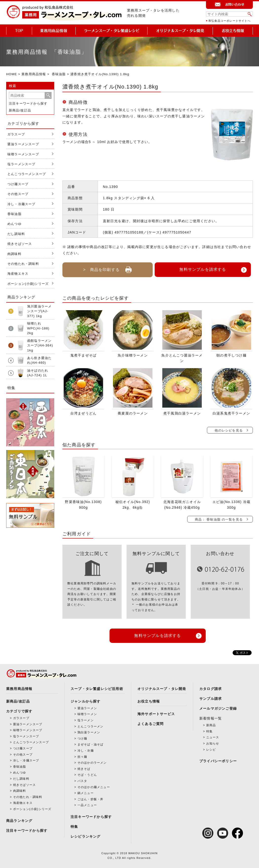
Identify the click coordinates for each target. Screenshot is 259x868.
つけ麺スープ (18, 184)
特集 (74, 827)
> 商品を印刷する (108, 268)
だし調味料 (16, 234)
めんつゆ (14, 224)
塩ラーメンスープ (21, 164)
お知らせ (213, 743)
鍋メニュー (86, 793)
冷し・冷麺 (86, 751)
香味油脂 (59, 74)
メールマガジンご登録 (218, 708)
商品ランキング (19, 821)
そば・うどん (87, 775)
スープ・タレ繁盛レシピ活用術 (97, 689)
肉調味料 (14, 254)
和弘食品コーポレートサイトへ (230, 21)
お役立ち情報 (149, 701)
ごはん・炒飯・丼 (91, 799)
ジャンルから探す (86, 701)
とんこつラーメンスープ (27, 174)
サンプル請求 (211, 699)
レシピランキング (86, 836)
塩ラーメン (86, 720)
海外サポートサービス (156, 714)
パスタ (82, 781)
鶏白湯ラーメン (89, 732)
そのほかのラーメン (92, 763)
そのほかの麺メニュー (94, 787)
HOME (12, 74)
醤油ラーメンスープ (23, 144)
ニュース (213, 737)
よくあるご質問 (150, 724)
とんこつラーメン (91, 726)
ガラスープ (16, 134)
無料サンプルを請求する (203, 269)
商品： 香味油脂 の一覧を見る (219, 519)
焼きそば (84, 769)
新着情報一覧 (211, 718)
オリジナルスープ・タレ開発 (162, 689)
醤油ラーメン (87, 708)
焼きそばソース (20, 244)
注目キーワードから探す (28, 103)
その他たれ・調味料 (23, 264)
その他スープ (18, 194)
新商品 (211, 725)
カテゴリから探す (23, 123)
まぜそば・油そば (91, 744)
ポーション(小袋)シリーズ (28, 284)
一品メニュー (87, 805)
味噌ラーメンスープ (23, 154)
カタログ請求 (211, 689)
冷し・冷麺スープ (21, 204)
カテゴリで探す (19, 711)
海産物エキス (18, 274)
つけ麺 (82, 739)
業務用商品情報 (34, 74)
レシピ (211, 750)
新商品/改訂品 (20, 110)
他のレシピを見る (229, 430)
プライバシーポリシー (218, 761)
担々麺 (82, 757)
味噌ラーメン (87, 714)
